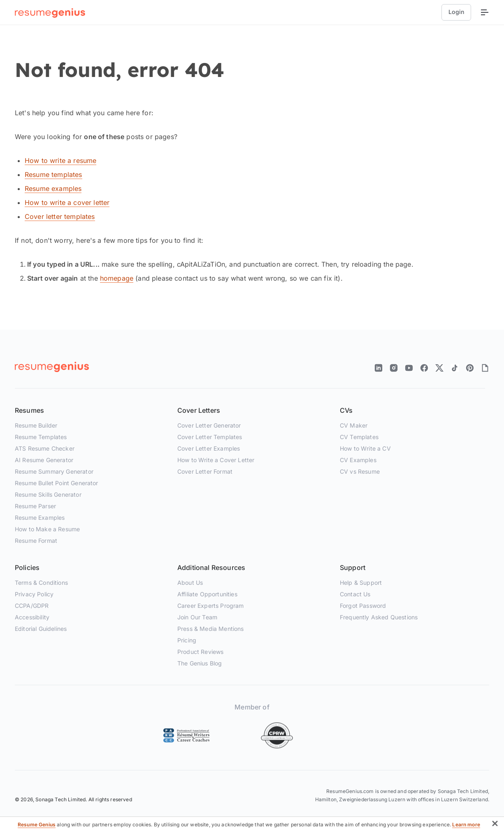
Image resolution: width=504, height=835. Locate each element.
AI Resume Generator (44, 460)
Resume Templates (41, 437)
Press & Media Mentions (211, 629)
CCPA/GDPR (32, 606)
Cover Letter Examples (209, 448)
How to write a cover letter (67, 202)
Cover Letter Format (205, 471)
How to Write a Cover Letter (216, 460)
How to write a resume (60, 160)
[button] (495, 825)
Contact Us (355, 594)
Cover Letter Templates (210, 437)
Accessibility (32, 617)
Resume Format (36, 541)
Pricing (187, 640)
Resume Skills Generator (48, 494)
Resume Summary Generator (54, 471)
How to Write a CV (365, 448)
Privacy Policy (34, 594)
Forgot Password (363, 606)
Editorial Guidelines (41, 629)
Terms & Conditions (41, 583)
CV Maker (354, 425)
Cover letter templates (60, 216)
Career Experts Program (211, 606)
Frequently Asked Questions (379, 617)
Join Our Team (197, 617)
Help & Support (361, 583)
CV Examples (358, 460)
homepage (117, 278)
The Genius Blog (200, 663)
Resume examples (53, 188)
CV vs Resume (360, 471)
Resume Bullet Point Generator (57, 483)
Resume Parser (35, 506)
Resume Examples (40, 518)
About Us (190, 583)
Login (456, 12)
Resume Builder (36, 425)
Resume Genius (37, 825)
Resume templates (53, 174)
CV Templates (359, 437)
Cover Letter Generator (209, 425)
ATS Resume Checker (45, 448)
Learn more (466, 825)
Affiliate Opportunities (207, 594)
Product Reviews (200, 652)
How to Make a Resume (47, 529)
